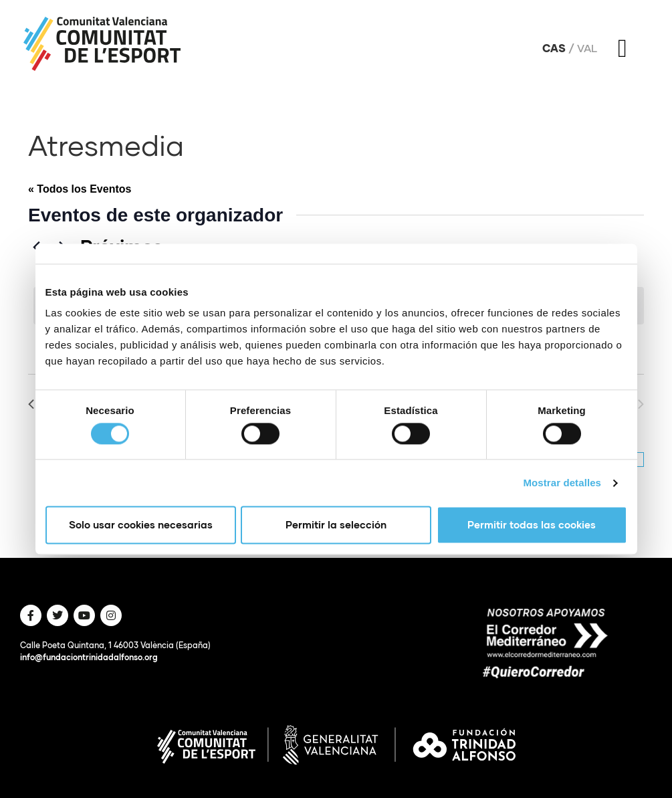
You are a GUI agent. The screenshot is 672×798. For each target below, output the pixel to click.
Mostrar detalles (562, 483)
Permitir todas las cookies (532, 525)
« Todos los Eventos (80, 189)
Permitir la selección (336, 525)
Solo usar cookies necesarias (141, 525)
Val (587, 48)
